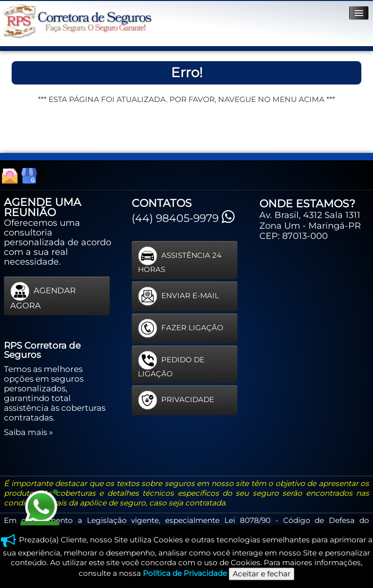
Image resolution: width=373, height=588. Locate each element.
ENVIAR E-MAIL (178, 296)
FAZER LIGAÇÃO (181, 328)
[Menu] (359, 13)
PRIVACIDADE (176, 400)
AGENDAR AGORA (43, 296)
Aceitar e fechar (262, 574)
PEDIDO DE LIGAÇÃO (171, 364)
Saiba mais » (28, 432)
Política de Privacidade (185, 573)
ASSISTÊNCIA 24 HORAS (180, 260)
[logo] (77, 22)
